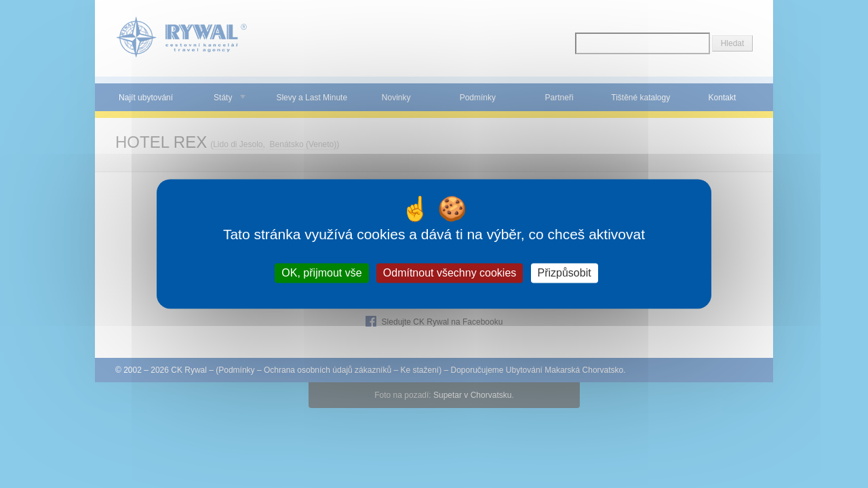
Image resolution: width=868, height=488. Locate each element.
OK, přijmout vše (321, 273)
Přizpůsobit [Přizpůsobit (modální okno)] (565, 273)
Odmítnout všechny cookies (450, 273)
